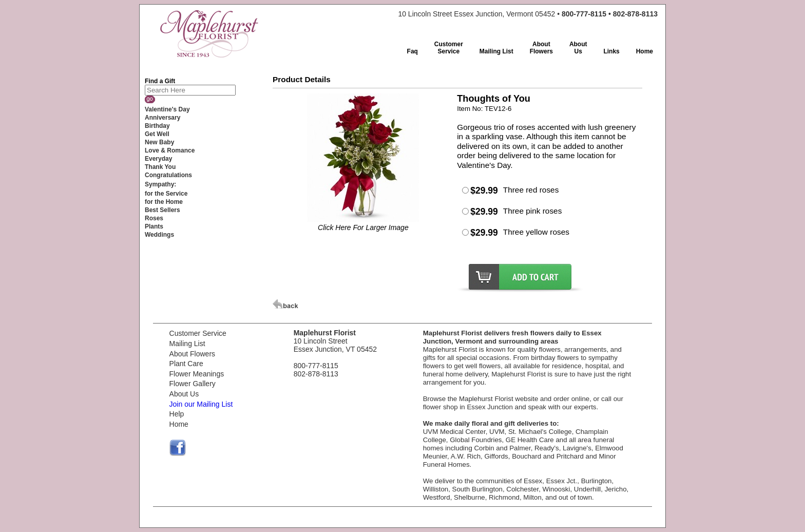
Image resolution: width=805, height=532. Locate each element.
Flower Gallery (193, 384)
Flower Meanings (197, 374)
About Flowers (192, 354)
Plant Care (186, 364)
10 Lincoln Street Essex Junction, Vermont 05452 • (528, 14)
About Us (184, 394)
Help (177, 414)
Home (179, 424)
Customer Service (198, 333)
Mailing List (187, 344)
